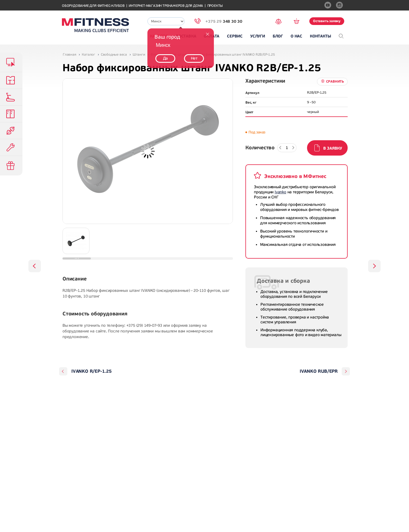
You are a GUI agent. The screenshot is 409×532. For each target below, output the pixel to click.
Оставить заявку (327, 21)
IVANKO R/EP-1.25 (91, 371)
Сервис (235, 36)
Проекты (215, 6)
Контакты (320, 36)
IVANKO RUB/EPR (319, 371)
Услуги (258, 36)
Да (166, 58)
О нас (296, 36)
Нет (194, 58)
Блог (278, 36)
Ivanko (280, 192)
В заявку (333, 148)
